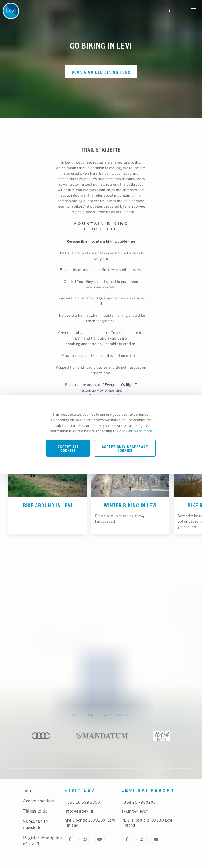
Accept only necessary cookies (125, 449)
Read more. (144, 431)
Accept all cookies (68, 449)
